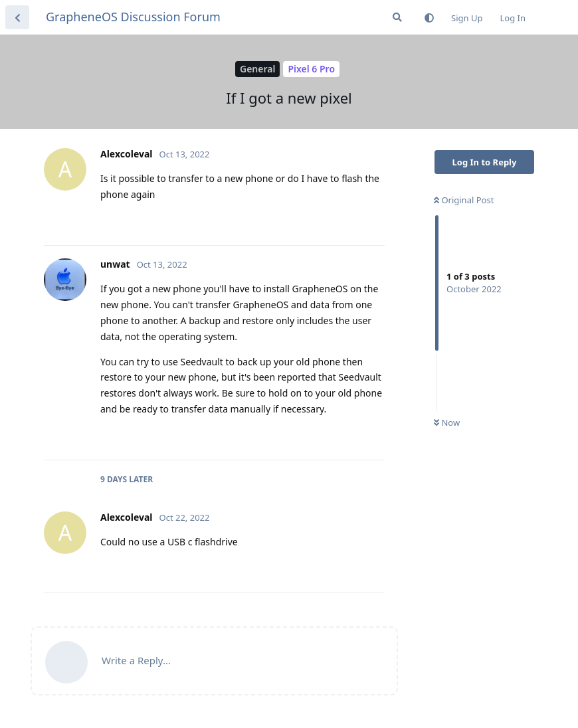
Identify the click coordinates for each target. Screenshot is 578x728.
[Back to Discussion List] (17, 17)
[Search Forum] (397, 17)
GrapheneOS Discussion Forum (133, 17)
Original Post (464, 200)
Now (447, 422)
